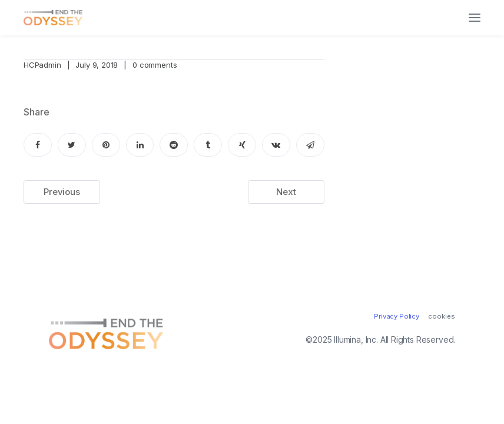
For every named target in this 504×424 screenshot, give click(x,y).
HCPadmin (42, 65)
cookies (442, 317)
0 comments (155, 65)
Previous (62, 192)
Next (286, 192)
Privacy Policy (397, 316)
